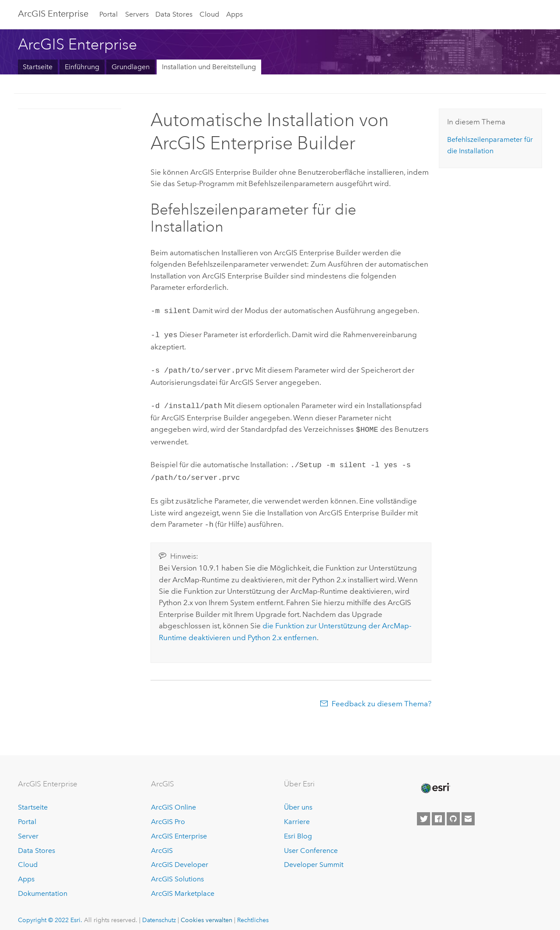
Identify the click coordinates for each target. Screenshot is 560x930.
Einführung (82, 67)
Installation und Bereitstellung (209, 67)
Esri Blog (298, 829)
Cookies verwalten (206, 913)
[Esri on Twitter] (423, 812)
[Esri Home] (435, 781)
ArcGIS (162, 844)
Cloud (209, 14)
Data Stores (174, 14)
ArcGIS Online (173, 800)
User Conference (311, 844)
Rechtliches (253, 913)
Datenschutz (159, 913)
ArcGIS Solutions (177, 872)
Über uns (298, 800)
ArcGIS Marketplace (183, 886)
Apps (234, 14)
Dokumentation (43, 886)
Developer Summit (314, 858)
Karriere (297, 815)
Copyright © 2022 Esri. (50, 913)
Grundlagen (131, 67)
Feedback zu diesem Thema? (381, 697)
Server (28, 829)
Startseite (38, 67)
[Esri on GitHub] (453, 812)
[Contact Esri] (468, 812)
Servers (137, 14)
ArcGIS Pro (168, 815)
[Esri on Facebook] (438, 812)
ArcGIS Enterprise (53, 14)
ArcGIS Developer (180, 858)
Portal (108, 14)
